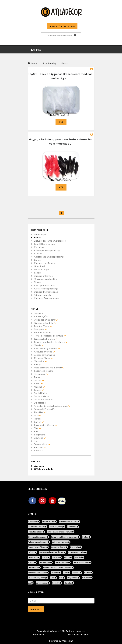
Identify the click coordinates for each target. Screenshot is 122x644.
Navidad (39, 387)
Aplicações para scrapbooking (49, 257)
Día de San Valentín (44, 399)
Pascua (39, 390)
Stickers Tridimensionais (46, 292)
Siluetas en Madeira (45, 323)
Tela (38, 428)
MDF (38, 415)
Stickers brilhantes (43, 276)
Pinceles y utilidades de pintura (51, 342)
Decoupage (41, 374)
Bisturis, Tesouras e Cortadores (50, 241)
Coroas (38, 260)
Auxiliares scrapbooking (46, 289)
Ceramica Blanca (44, 358)
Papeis (37, 273)
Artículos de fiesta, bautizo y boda (52, 406)
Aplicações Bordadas (44, 285)
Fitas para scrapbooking (46, 279)
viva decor (39, 466)
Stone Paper (40, 234)
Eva (36, 441)
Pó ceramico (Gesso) (46, 425)
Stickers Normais (42, 295)
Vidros (39, 384)
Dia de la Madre (42, 396)
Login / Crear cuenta (62, 26)
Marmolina (40, 361)
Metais (39, 345)
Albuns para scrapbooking (47, 250)
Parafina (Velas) (43, 326)
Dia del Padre (41, 393)
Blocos (37, 282)
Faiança (38, 364)
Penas (37, 238)
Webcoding (67, 641)
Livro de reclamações (79, 634)
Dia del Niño (40, 403)
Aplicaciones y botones (47, 348)
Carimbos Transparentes (46, 298)
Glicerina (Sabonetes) (46, 339)
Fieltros (38, 419)
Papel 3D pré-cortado (45, 244)
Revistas (38, 451)
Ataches (38, 253)
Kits (36, 431)
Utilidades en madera (46, 320)
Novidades (39, 313)
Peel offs (40, 447)
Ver (61, 122)
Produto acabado (43, 332)
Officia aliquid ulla (44, 469)
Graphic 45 (39, 266)
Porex (37, 377)
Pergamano (40, 435)
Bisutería (40, 438)
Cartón (39, 422)
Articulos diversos (44, 352)
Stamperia (40, 329)
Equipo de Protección (45, 409)
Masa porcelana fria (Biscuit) (49, 368)
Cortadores (40, 247)
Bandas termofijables (44, 355)
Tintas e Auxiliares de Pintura (50, 336)
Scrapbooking (42, 444)
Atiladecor (55, 631)
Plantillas (40, 412)
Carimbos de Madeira (44, 263)
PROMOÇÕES (41, 316)
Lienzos (39, 380)
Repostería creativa (44, 371)
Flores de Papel (42, 269)
